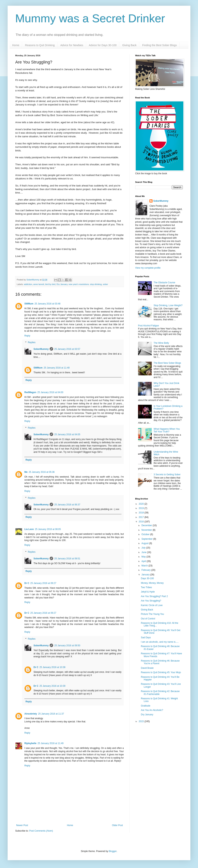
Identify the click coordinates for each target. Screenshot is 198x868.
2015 (142, 721)
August (145, 543)
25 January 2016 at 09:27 (43, 583)
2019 (142, 508)
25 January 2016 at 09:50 (67, 646)
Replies (32, 343)
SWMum (29, 304)
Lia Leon (29, 529)
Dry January (62, 284)
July (144, 548)
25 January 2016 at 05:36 (42, 472)
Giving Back (129, 45)
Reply (27, 336)
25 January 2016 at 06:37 (67, 505)
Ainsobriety (31, 714)
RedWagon (30, 392)
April (144, 561)
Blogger (113, 851)
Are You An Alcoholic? (152, 710)
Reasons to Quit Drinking (40, 45)
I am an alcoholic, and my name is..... (160, 642)
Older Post (117, 825)
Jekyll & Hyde (148, 592)
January (146, 575)
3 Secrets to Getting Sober (167, 475)
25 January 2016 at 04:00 (50, 392)
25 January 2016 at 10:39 (52, 686)
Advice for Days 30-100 (103, 45)
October (146, 534)
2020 (142, 504)
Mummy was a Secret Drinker (90, 18)
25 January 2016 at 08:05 (48, 529)
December (147, 525)
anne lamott (39, 284)
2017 (142, 517)
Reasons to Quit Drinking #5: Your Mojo (161, 672)
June (144, 552)
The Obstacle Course (164, 283)
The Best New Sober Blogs (167, 363)
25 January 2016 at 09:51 (67, 559)
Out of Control (148, 619)
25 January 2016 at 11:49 (50, 743)
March (145, 566)
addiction (28, 284)
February (146, 570)
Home (16, 45)
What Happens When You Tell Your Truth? (167, 430)
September (147, 539)
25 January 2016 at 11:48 (57, 368)
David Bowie (147, 668)
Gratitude (146, 706)
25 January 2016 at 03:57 (67, 349)
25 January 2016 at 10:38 (52, 667)
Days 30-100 (147, 578)
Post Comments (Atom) (41, 831)
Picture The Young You (152, 614)
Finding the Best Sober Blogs (159, 45)
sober (105, 284)
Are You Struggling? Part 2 (154, 596)
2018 (142, 513)
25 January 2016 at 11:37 (51, 714)
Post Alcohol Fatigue (148, 326)
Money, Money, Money (152, 583)
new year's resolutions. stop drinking (85, 284)
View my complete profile (148, 268)
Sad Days (146, 638)
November (147, 530)
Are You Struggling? (151, 601)
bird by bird (50, 284)
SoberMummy (41, 349)
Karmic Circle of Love (152, 605)
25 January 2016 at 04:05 (67, 434)
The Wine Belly (161, 343)
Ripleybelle (30, 743)
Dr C (27, 583)
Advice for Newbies (72, 45)
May (144, 557)
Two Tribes (146, 587)
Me (26, 472)
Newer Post (22, 825)
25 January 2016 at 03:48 (47, 304)
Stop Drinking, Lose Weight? (168, 305)
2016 (142, 522)
